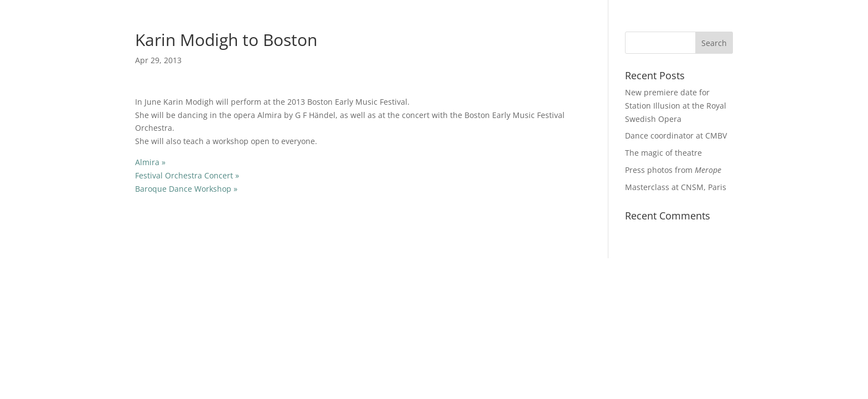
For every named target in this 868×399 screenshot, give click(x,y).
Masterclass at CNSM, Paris (676, 187)
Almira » (150, 162)
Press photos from (673, 170)
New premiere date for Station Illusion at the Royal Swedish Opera (676, 106)
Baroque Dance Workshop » (186, 189)
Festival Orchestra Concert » (187, 175)
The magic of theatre (663, 153)
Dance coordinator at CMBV (676, 135)
